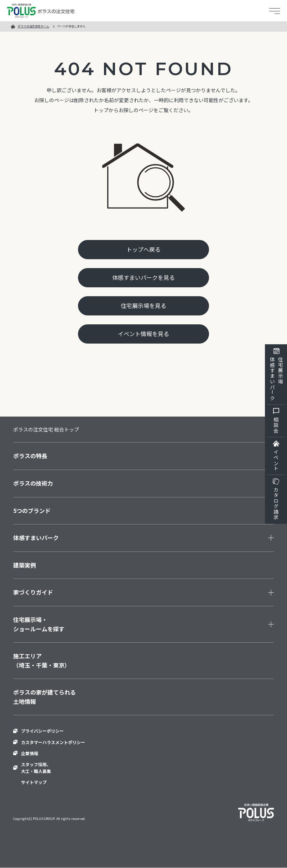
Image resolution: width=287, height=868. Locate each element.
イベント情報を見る (143, 334)
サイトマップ (34, 782)
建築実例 (25, 565)
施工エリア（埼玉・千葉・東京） (42, 660)
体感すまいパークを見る (143, 277)
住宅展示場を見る (143, 305)
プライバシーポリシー (42, 731)
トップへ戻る (143, 249)
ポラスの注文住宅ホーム (33, 26)
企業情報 (30, 753)
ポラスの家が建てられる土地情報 (45, 697)
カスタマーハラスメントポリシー (53, 742)
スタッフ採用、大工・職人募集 (36, 768)
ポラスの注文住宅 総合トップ (46, 429)
